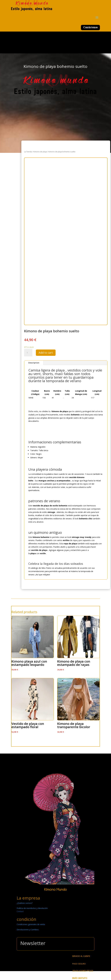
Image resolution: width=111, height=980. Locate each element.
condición (26, 919)
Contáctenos (90, 27)
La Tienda (28, 152)
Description (34, 363)
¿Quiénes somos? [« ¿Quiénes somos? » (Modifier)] (25, 903)
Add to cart (46, 353)
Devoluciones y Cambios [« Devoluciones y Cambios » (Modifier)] (28, 930)
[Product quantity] (28, 353)
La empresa (28, 898)
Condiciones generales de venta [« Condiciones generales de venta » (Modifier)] (31, 924)
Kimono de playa (40, 152)
